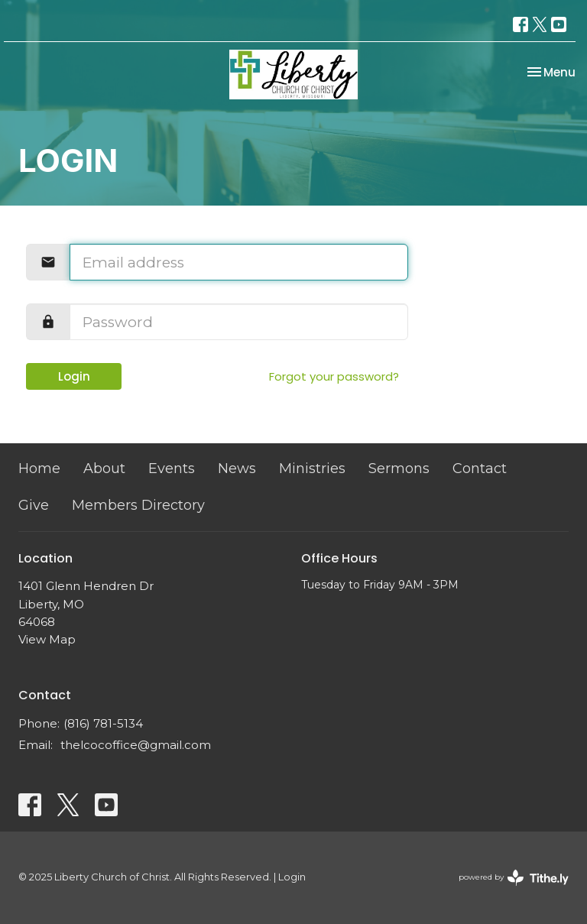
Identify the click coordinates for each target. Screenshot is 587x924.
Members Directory (138, 505)
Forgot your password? (334, 376)
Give (34, 505)
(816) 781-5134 (103, 723)
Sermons (399, 468)
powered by (514, 878)
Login (74, 376)
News (237, 468)
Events (172, 468)
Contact (480, 468)
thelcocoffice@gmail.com (136, 745)
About (104, 468)
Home (39, 468)
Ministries (312, 468)
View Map (47, 639)
